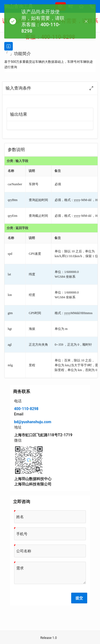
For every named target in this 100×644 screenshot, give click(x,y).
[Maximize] (91, 88)
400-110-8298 (26, 409)
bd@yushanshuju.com (33, 422)
